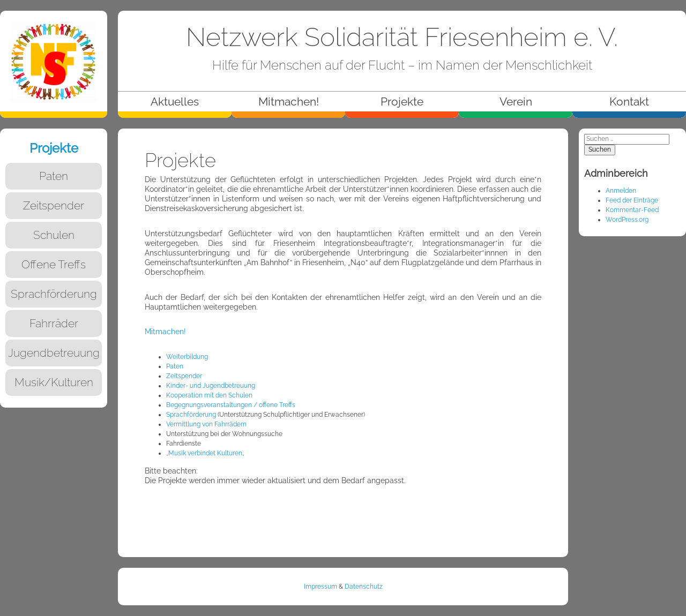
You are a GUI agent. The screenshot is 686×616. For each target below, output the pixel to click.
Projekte (54, 148)
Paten (175, 366)
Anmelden (621, 191)
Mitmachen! (165, 331)
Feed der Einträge (632, 200)
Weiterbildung (187, 357)
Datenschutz (364, 587)
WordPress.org (627, 220)
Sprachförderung (191, 415)
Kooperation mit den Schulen (209, 395)
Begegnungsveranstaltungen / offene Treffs (231, 405)
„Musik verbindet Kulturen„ (205, 453)
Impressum (320, 587)
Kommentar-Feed (632, 210)
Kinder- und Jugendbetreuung (211, 386)
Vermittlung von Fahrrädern (206, 424)
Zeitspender (184, 376)
